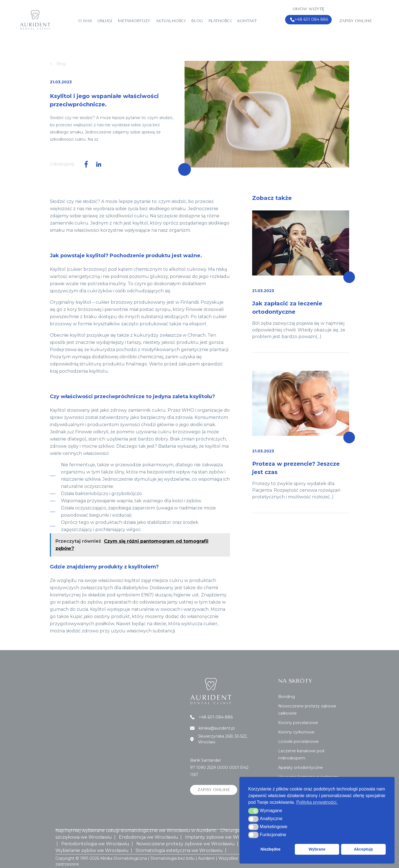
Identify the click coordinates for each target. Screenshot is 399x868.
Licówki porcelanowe (298, 741)
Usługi (105, 21)
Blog (197, 21)
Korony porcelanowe (298, 723)
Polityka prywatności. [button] (317, 802)
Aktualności (171, 21)
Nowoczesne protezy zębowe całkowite (307, 710)
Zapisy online (356, 21)
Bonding (287, 697)
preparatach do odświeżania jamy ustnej (148, 602)
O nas (85, 21)
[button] (253, 811)
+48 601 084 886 (309, 20)
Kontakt (247, 21)
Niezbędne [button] (270, 849)
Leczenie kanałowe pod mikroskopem (301, 754)
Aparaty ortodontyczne (300, 767)
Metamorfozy (134, 21)
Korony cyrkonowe (296, 732)
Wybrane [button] (317, 849)
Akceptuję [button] (363, 849)
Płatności (220, 21)
